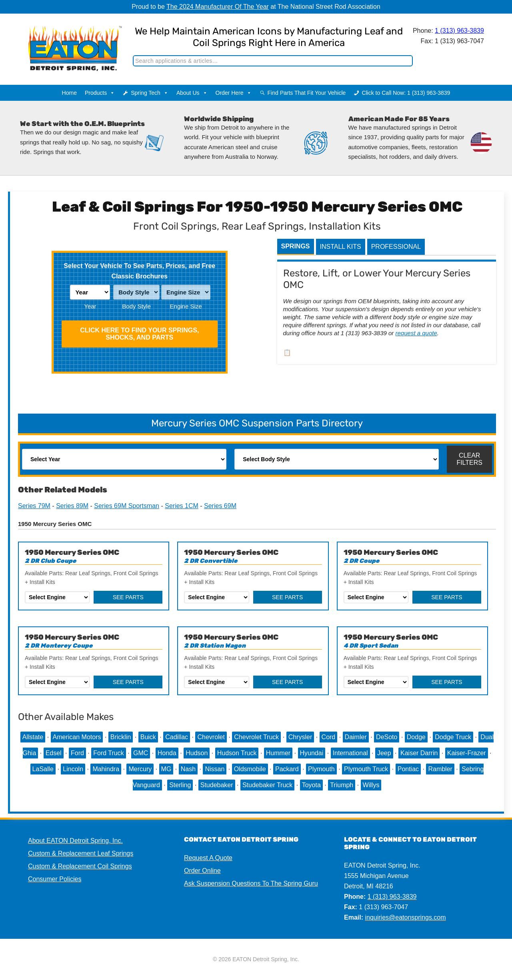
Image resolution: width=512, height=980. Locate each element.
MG (166, 769)
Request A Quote (208, 858)
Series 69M (220, 506)
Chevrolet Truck (256, 737)
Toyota (311, 785)
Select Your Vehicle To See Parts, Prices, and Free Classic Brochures (139, 271)
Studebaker (217, 785)
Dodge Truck (453, 737)
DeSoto (387, 737)
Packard (287, 769)
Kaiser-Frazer (467, 753)
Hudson (197, 753)
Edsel (54, 753)
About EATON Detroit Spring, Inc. (75, 841)
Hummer (278, 753)
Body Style (136, 306)
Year (90, 306)
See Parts (128, 597)
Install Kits (341, 247)
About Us (192, 93)
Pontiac (408, 769)
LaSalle (43, 769)
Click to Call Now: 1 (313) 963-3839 (406, 93)
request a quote (416, 333)
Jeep (384, 753)
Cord (329, 737)
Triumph (342, 785)
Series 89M (72, 506)
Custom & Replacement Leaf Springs (81, 853)
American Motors (77, 737)
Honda (167, 753)
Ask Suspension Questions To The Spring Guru (251, 883)
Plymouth (321, 769)
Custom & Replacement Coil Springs (80, 866)
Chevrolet (211, 737)
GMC (141, 753)
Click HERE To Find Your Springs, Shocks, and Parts (139, 334)
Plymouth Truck (366, 769)
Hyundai (312, 753)
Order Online (202, 871)
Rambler (440, 769)
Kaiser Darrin (419, 753)
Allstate (33, 737)
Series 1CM (182, 506)
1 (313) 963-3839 (459, 31)
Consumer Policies (55, 879)
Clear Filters (469, 459)
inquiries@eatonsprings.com (405, 917)
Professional (396, 247)
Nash (188, 769)
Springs (296, 246)
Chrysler (300, 737)
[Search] (273, 61)
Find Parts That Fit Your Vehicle (307, 93)
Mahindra (106, 769)
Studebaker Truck (267, 785)
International (350, 753)
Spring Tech (150, 93)
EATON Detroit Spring (69, 40)
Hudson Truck (237, 753)
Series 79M (34, 506)
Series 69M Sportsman (127, 506)
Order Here (234, 93)
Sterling (180, 785)
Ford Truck (108, 753)
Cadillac (177, 737)
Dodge (416, 737)
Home (69, 93)
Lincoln (73, 769)
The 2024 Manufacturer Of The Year (218, 7)
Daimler (356, 737)
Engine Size (186, 306)
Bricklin (121, 737)
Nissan (215, 769)
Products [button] (100, 93)
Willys (371, 785)
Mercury (140, 769)
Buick (148, 737)
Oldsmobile (250, 769)
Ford (77, 753)
